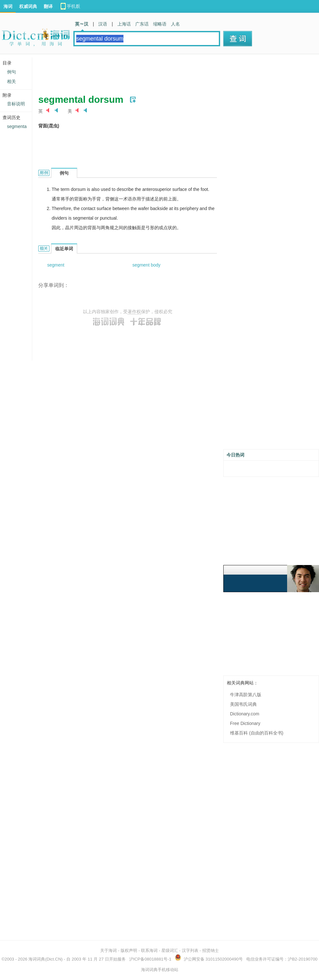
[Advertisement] (154, 72)
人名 (175, 24)
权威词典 (28, 6)
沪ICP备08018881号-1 (150, 959)
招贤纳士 (211, 950)
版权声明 (129, 950)
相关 (11, 81)
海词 (8, 6)
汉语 (103, 24)
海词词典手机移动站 (160, 970)
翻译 (48, 6)
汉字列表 (190, 950)
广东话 (142, 24)
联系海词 (149, 950)
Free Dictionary (245, 723)
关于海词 (108, 950)
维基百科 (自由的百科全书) (257, 733)
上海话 (124, 24)
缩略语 (160, 24)
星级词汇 (170, 950)
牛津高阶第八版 (246, 695)
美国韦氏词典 (243, 704)
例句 (11, 72)
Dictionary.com (245, 714)
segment (56, 265)
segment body (146, 265)
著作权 (134, 312)
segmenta (17, 126)
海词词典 (37, 959)
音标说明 (16, 104)
